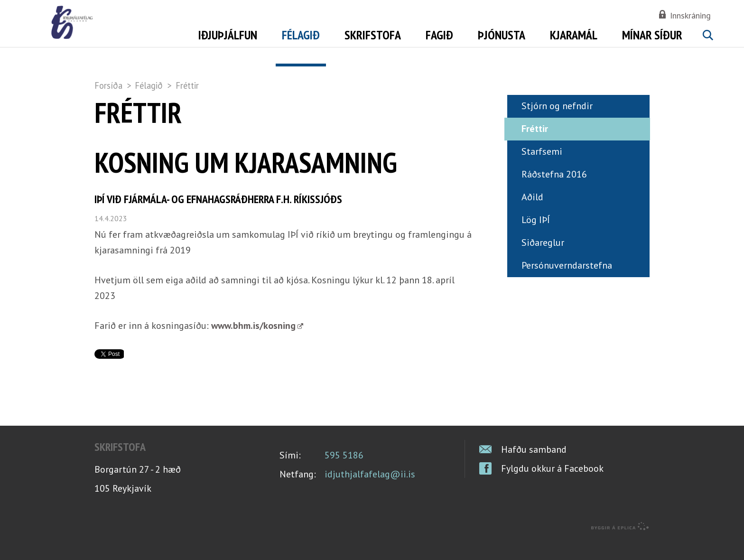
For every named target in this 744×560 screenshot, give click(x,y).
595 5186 (344, 475)
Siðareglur (543, 262)
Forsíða (108, 85)
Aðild (532, 216)
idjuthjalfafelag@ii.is (370, 494)
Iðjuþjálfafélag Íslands (146, 33)
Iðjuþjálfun (228, 35)
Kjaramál (574, 35)
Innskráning (690, 15)
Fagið (439, 35)
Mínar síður (652, 35)
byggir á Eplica (620, 546)
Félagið (149, 85)
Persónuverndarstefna (567, 285)
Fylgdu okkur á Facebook (552, 488)
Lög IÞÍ (536, 239)
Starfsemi (542, 171)
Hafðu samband (534, 469)
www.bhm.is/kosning (253, 345)
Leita (707, 46)
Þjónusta (502, 35)
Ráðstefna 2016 (554, 194)
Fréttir (187, 85)
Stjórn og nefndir (557, 125)
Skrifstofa (373, 35)
